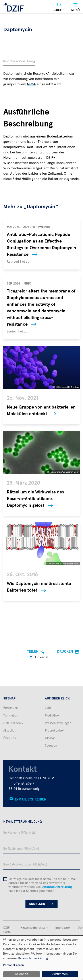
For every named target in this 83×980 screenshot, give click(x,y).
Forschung (11, 708)
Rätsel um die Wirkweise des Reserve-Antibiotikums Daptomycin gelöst (35, 499)
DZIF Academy (13, 723)
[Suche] (59, 7)
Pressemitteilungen (58, 723)
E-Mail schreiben (31, 799)
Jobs (48, 708)
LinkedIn (39, 657)
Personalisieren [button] (14, 965)
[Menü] (75, 7)
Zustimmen (60, 974)
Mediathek (52, 716)
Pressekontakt (55, 731)
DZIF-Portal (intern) (8, 932)
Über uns (10, 738)
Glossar (50, 738)
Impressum (63, 928)
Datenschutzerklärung (57, 887)
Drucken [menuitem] (65, 651)
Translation (11, 716)
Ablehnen (22, 974)
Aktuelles (10, 731)
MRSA (31, 84)
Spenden (51, 746)
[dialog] (41, 958)
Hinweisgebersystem (34, 928)
